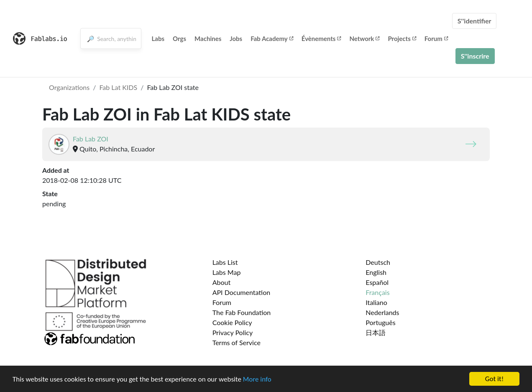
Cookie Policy (232, 322)
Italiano (376, 302)
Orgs (179, 38)
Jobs (236, 38)
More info (257, 379)
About (222, 282)
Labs (158, 38)
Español (377, 282)
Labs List (225, 262)
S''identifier (474, 21)
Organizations (69, 87)
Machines (208, 38)
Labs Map (227, 272)
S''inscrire (475, 56)
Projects (402, 38)
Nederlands (382, 312)
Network (364, 38)
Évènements (321, 38)
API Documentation (242, 292)
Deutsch (378, 262)
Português (380, 322)
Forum (436, 38)
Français (377, 292)
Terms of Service (237, 342)
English (376, 272)
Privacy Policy (233, 332)
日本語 (376, 332)
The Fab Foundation (242, 312)
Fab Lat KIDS (118, 87)
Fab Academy (272, 38)
